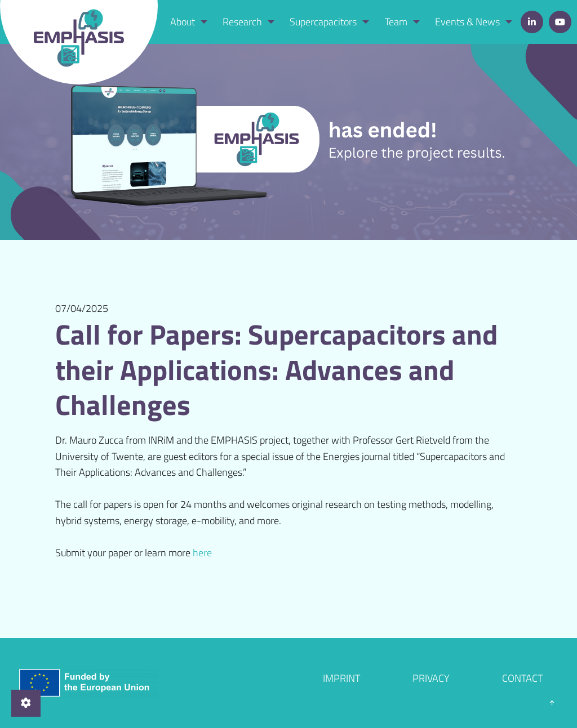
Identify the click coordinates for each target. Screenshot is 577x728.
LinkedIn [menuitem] (532, 22)
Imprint (341, 678)
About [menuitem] (183, 22)
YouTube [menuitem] (560, 22)
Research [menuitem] (242, 22)
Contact (522, 678)
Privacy (431, 678)
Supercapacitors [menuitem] (323, 22)
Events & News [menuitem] (467, 22)
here (202, 553)
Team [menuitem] (396, 22)
